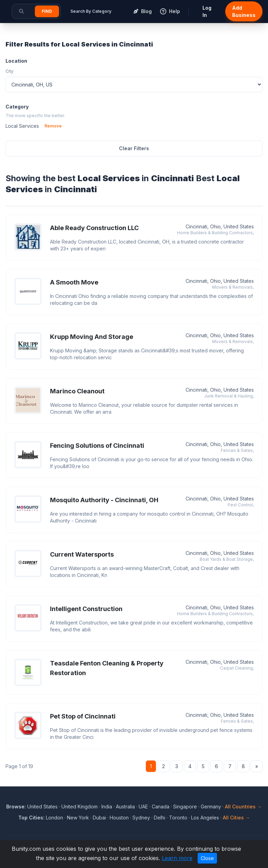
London (54, 818)
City (9, 71)
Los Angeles (205, 818)
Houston (119, 818)
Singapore (185, 807)
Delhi (160, 818)
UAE (143, 807)
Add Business (244, 11)
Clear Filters (134, 148)
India (107, 807)
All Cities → (236, 818)
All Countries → (243, 807)
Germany (211, 807)
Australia (125, 807)
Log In (207, 11)
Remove (53, 126)
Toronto (178, 818)
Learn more (177, 858)
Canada (161, 807)
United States (42, 807)
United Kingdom (80, 807)
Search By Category (91, 11)
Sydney (141, 818)
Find (47, 11)
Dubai (99, 818)
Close (207, 858)
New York (78, 818)
